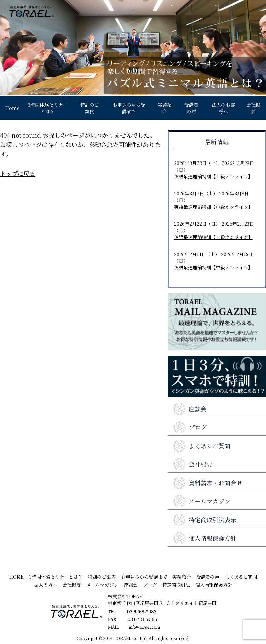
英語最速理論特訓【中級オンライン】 (213, 207)
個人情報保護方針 (205, 538)
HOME (17, 577)
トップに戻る (18, 173)
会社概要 (253, 108)
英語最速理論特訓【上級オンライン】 (213, 176)
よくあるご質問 (202, 446)
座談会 (190, 409)
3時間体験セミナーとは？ (48, 108)
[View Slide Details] (133, 48)
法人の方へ (46, 585)
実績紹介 (165, 108)
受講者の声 (191, 108)
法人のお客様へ (223, 108)
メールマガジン (202, 501)
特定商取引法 (176, 585)
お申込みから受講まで (129, 108)
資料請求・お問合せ (208, 483)
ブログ (190, 427)
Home (12, 108)
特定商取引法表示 (205, 520)
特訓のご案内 (90, 108)
